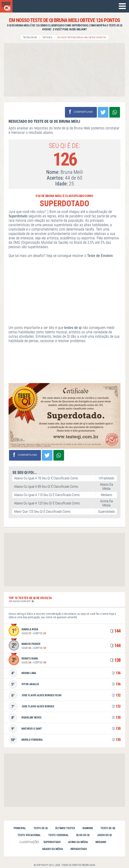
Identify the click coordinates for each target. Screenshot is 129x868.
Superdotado (52, 842)
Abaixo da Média (52, 849)
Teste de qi (41, 828)
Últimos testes (65, 828)
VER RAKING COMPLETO (21, 601)
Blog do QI (83, 835)
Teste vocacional (29, 835)
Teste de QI (47, 37)
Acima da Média (78, 842)
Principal (20, 828)
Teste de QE (108, 828)
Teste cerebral (58, 835)
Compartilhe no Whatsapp (115, 112)
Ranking (88, 828)
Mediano (101, 842)
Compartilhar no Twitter (103, 112)
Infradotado (79, 849)
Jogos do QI (104, 835)
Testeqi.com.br (30, 37)
